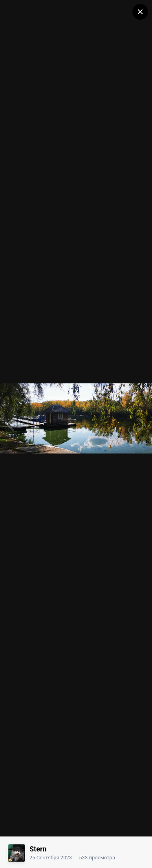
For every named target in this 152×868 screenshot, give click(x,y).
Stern (38, 849)
